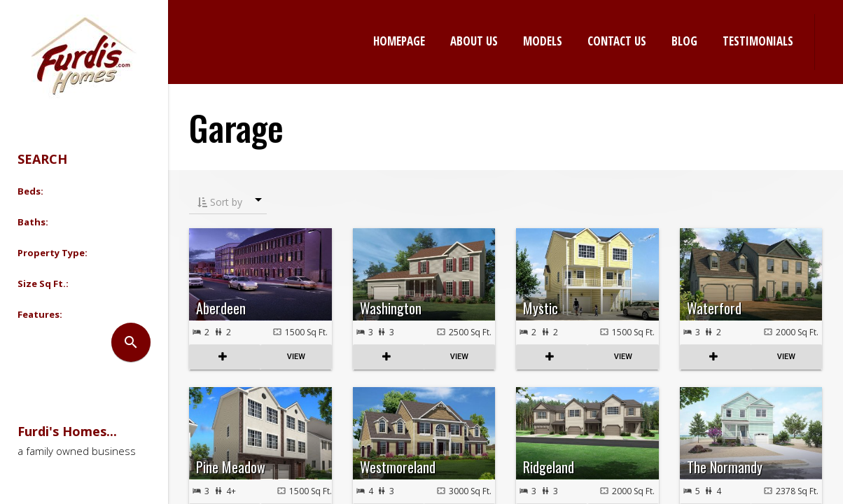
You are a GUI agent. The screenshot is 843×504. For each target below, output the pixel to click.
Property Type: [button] (53, 253)
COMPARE (225, 357)
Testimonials (758, 41)
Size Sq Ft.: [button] (43, 283)
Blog (684, 41)
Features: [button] (40, 314)
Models (543, 41)
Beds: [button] (30, 191)
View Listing (296, 357)
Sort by (220, 202)
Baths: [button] (33, 222)
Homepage (399, 41)
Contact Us (617, 41)
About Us (474, 41)
